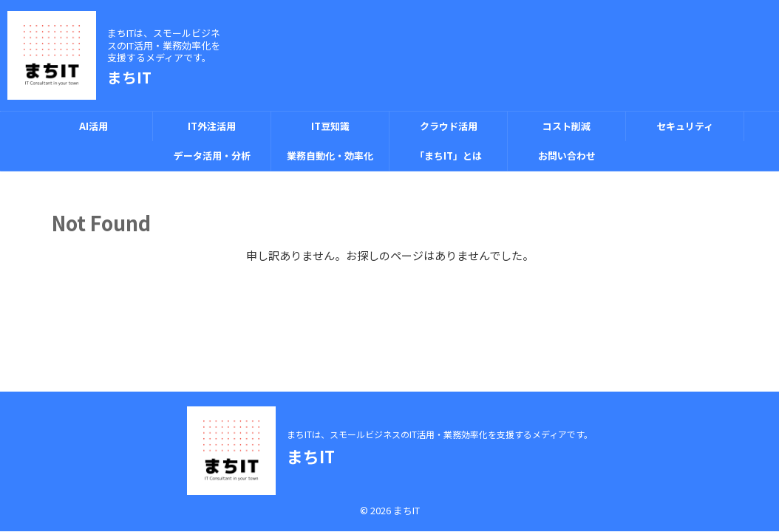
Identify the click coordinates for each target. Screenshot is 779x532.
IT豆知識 (330, 126)
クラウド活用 (449, 126)
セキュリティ (685, 126)
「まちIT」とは (448, 156)
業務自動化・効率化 (330, 156)
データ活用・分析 (212, 156)
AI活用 (93, 126)
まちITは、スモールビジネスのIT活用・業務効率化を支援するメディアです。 (440, 434)
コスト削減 (567, 126)
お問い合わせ (567, 156)
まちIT (129, 77)
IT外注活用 (212, 126)
